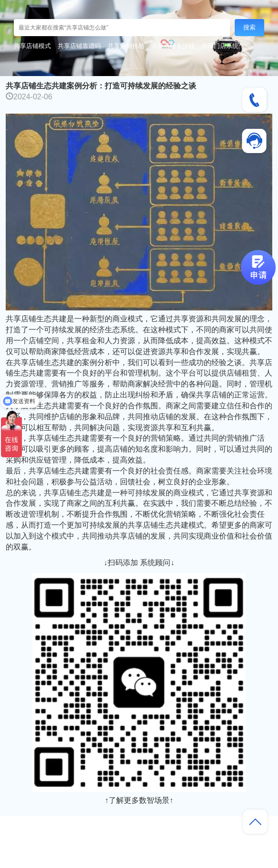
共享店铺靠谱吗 (79, 46)
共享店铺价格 (126, 46)
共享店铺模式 (32, 46)
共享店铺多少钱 (173, 46)
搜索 (249, 27)
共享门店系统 (220, 46)
